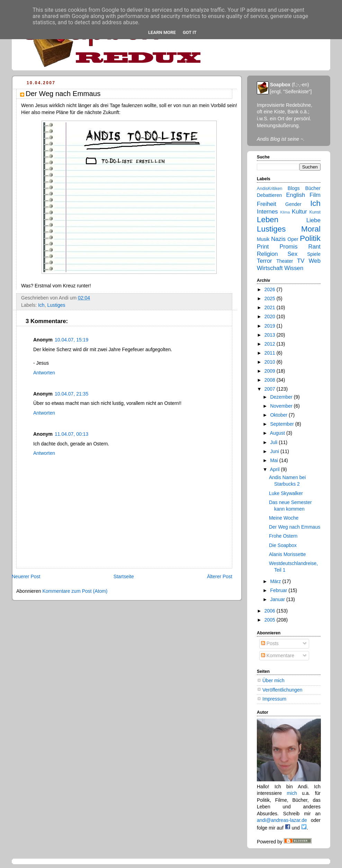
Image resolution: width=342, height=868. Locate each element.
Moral (311, 229)
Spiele (314, 254)
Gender (293, 204)
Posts (270, 643)
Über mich (273, 680)
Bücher (313, 188)
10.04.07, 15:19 (71, 340)
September (282, 424)
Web (315, 261)
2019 (271, 326)
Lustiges (56, 305)
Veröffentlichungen (282, 690)
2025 (271, 298)
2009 (271, 371)
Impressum (274, 699)
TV (301, 261)
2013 (271, 335)
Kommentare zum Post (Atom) (75, 591)
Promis (288, 247)
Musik (263, 239)
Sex (292, 254)
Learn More (162, 32)
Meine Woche (284, 518)
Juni (275, 451)
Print (263, 247)
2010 (271, 362)
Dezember (282, 397)
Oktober (279, 415)
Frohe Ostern (283, 536)
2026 (271, 289)
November (282, 406)
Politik (310, 238)
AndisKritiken (269, 189)
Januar (278, 599)
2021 (271, 307)
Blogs (294, 188)
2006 (271, 611)
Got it (190, 32)
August (278, 433)
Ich (41, 305)
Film (315, 195)
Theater (285, 261)
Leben (268, 220)
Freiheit (267, 204)
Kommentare (278, 656)
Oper (293, 239)
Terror (264, 261)
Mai (274, 460)
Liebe (313, 220)
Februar (279, 590)
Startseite (124, 576)
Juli (274, 442)
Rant (314, 247)
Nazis (278, 239)
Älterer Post (220, 576)
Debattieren (269, 195)
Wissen (294, 268)
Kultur (299, 212)
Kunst (315, 212)
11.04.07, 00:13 (71, 434)
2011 (271, 353)
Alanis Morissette (287, 554)
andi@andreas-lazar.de (282, 820)
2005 (271, 620)
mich (292, 793)
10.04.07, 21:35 (71, 394)
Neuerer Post (26, 576)
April (276, 469)
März (276, 581)
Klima (285, 212)
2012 (271, 344)
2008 (271, 380)
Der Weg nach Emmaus (295, 527)
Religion (267, 254)
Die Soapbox (283, 545)
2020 (271, 316)
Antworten (44, 373)
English (295, 195)
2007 (271, 389)
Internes (267, 212)
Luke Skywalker (286, 493)
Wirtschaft (270, 268)
